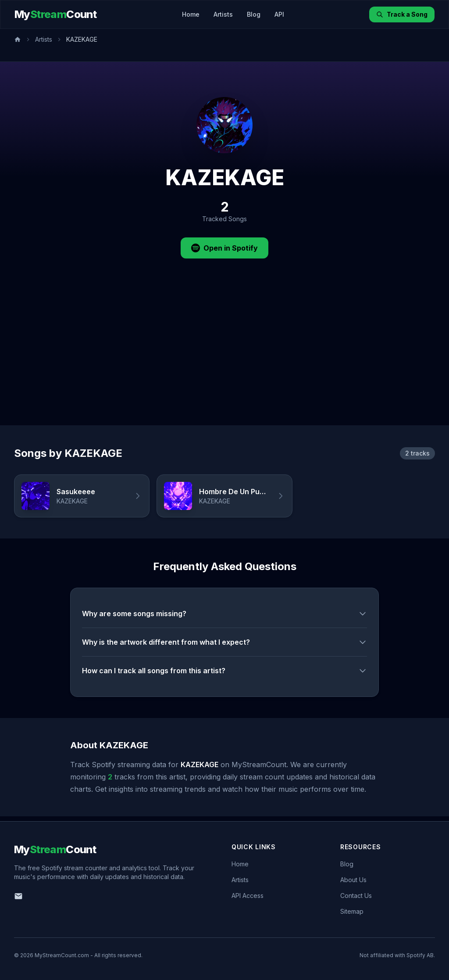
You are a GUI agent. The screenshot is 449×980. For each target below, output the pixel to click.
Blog (254, 14)
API (279, 14)
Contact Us (356, 896)
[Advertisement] (224, 359)
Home (191, 14)
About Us (353, 880)
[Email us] (18, 896)
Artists (223, 14)
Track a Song (402, 14)
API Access (248, 896)
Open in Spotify (224, 248)
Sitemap (352, 911)
